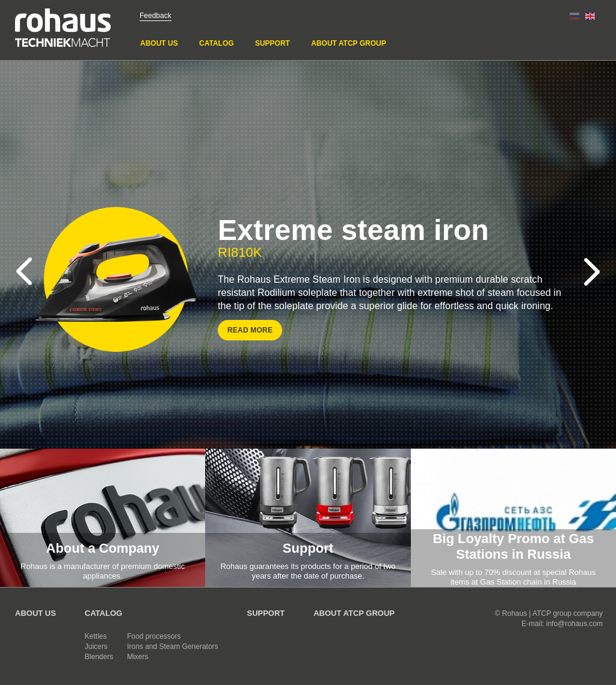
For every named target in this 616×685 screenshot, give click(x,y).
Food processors (154, 636)
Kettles (96, 636)
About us (159, 43)
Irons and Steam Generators (172, 647)
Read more (250, 330)
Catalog (217, 43)
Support (273, 43)
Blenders (99, 657)
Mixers (137, 657)
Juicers (96, 647)
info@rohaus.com (574, 624)
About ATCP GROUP (348, 43)
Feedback (156, 16)
